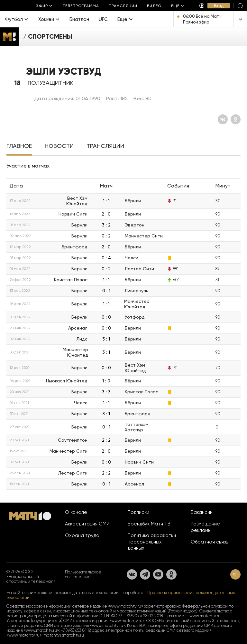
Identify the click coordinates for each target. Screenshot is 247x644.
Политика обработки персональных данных (152, 542)
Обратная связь (209, 542)
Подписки (138, 512)
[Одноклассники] (236, 119)
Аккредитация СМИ (87, 524)
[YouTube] (158, 574)
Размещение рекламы (205, 527)
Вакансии (202, 512)
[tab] (19, 147)
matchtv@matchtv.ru (64, 635)
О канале (76, 512)
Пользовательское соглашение (83, 574)
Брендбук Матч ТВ (149, 524)
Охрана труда (82, 535)
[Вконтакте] (223, 119)
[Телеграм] (145, 574)
